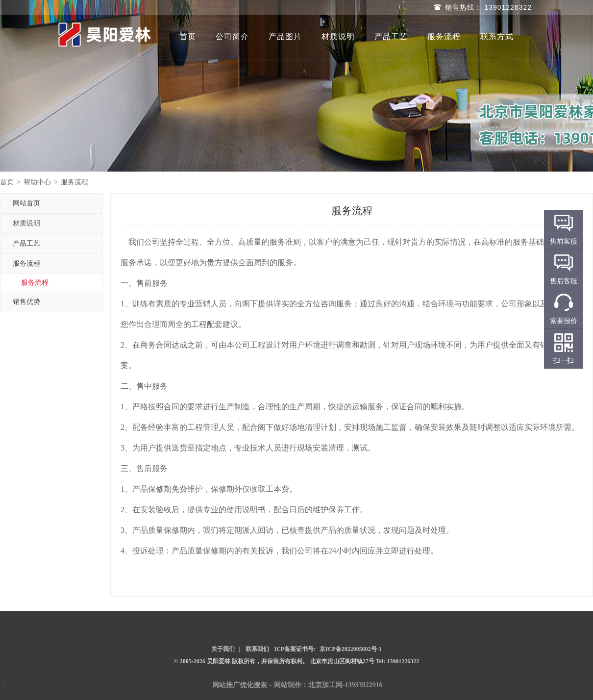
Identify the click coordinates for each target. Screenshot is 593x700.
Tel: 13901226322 (398, 661)
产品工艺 (391, 37)
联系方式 (497, 37)
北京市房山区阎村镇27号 (343, 661)
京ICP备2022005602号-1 (351, 649)
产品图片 (285, 37)
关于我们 (223, 649)
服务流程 (444, 37)
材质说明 (338, 37)
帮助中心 (37, 182)
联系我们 (257, 649)
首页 (188, 37)
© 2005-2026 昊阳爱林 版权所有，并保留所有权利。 (241, 661)
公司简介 (232, 37)
